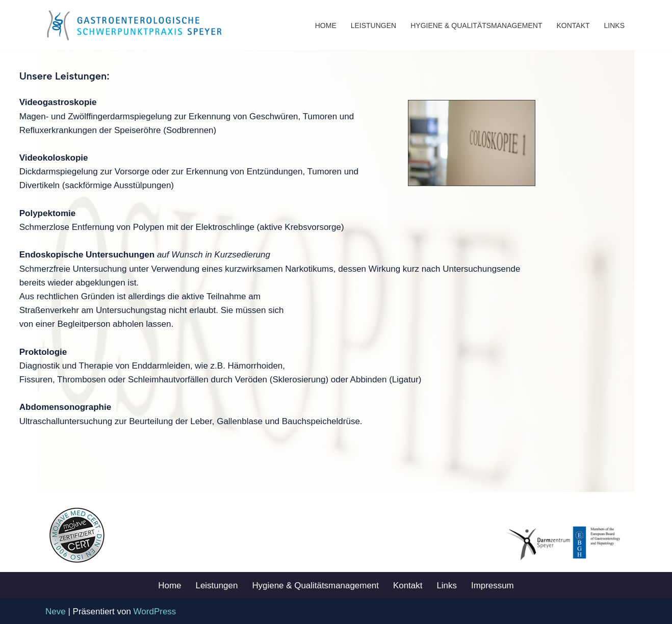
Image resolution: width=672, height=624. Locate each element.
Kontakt (573, 25)
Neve (56, 611)
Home (326, 25)
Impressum (493, 585)
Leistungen (373, 25)
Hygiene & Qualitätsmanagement (476, 25)
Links (614, 25)
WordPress (155, 611)
